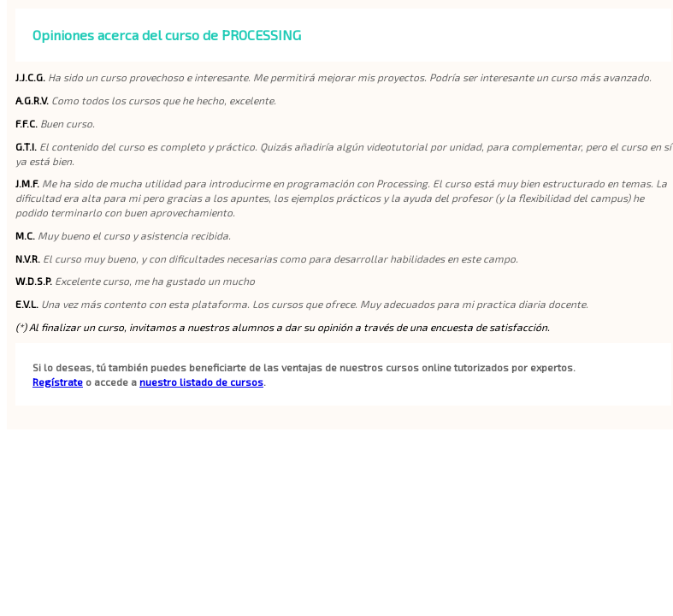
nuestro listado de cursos (201, 382)
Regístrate (58, 382)
